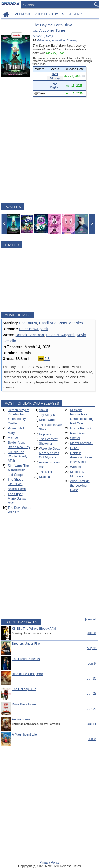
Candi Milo (48, 323)
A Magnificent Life (24, 734)
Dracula (44, 477)
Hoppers (45, 434)
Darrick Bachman (30, 335)
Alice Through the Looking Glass (80, 486)
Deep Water (48, 420)
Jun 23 (92, 694)
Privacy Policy (49, 862)
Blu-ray (55, 78)
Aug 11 (92, 648)
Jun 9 (92, 663)
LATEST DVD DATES (49, 14)
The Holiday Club (24, 689)
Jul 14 (92, 724)
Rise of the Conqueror (27, 674)
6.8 (44, 359)
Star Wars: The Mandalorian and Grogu (18, 470)
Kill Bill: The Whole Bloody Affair (17, 457)
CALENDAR (21, 14)
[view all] (91, 619)
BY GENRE (76, 14)
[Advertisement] (49, 150)
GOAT (75, 448)
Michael (13, 438)
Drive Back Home (24, 704)
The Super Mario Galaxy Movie (17, 499)
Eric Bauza (28, 323)
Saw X (44, 410)
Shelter (75, 438)
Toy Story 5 (47, 415)
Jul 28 (92, 633)
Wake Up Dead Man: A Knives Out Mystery (50, 453)
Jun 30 (92, 679)
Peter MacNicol (71, 323)
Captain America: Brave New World (81, 458)
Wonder (76, 467)
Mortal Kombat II (82, 443)
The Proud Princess (26, 659)
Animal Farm (17, 489)
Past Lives (77, 433)
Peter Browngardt (33, 329)
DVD (55, 74)
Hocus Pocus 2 (81, 428)
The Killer (46, 472)
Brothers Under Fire (26, 644)
